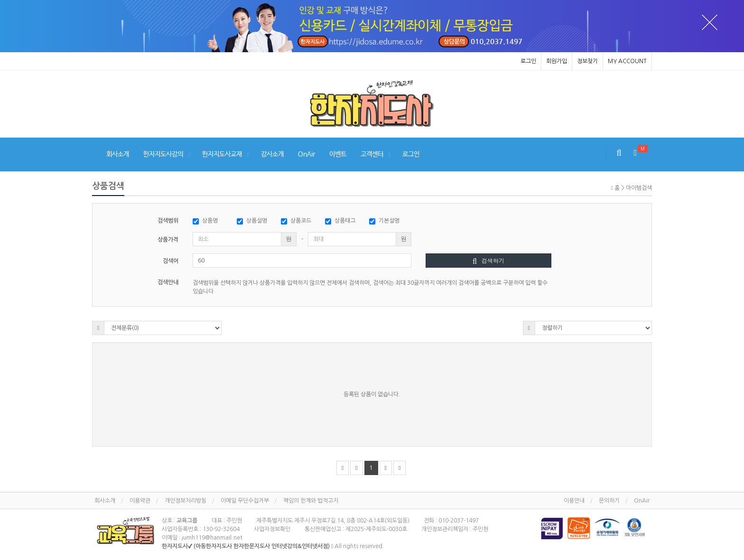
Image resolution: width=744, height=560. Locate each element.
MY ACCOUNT (627, 61)
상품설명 (252, 221)
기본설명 (384, 221)
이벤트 (338, 154)
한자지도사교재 (222, 154)
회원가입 (557, 61)
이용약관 (140, 501)
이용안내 (574, 501)
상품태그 (340, 221)
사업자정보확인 (272, 529)
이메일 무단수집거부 (245, 501)
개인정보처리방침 (186, 501)
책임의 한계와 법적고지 (311, 501)
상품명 (205, 221)
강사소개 (272, 154)
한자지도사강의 (163, 154)
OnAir (307, 154)
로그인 (528, 61)
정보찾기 (587, 61)
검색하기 (488, 260)
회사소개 (118, 154)
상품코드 (296, 221)
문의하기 (609, 501)
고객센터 (372, 154)
